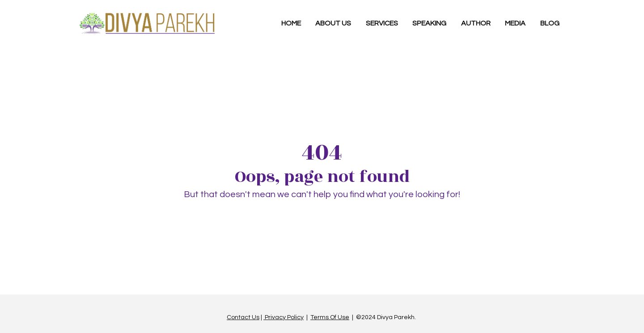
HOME (291, 23)
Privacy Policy (284, 315)
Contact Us (243, 315)
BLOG (550, 23)
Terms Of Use (330, 315)
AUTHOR (476, 23)
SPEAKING (429, 23)
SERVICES (382, 23)
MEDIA (515, 23)
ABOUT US (333, 23)
